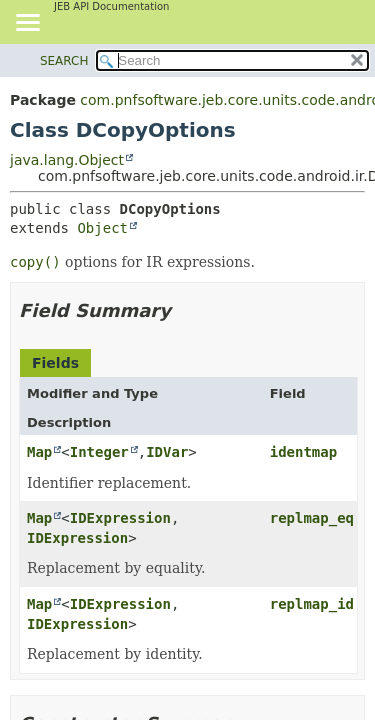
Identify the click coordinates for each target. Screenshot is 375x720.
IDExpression (120, 518)
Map (39, 452)
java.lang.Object (67, 160)
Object (102, 228)
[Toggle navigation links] (27, 24)
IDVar (167, 452)
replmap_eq (312, 518)
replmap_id (312, 604)
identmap (303, 452)
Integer (99, 452)
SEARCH (64, 61)
